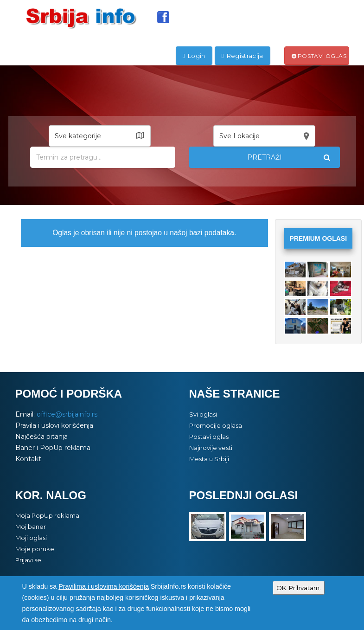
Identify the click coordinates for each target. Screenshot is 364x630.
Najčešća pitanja (42, 437)
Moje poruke (35, 549)
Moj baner (31, 527)
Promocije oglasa (216, 425)
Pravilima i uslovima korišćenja (104, 586)
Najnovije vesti (211, 448)
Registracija (243, 56)
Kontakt (28, 459)
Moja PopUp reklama (47, 515)
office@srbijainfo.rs (67, 414)
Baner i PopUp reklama (53, 448)
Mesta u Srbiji (209, 459)
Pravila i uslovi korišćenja (54, 425)
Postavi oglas (319, 56)
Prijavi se (28, 560)
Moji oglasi (31, 538)
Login (194, 56)
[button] (100, 136)
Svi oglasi (203, 414)
